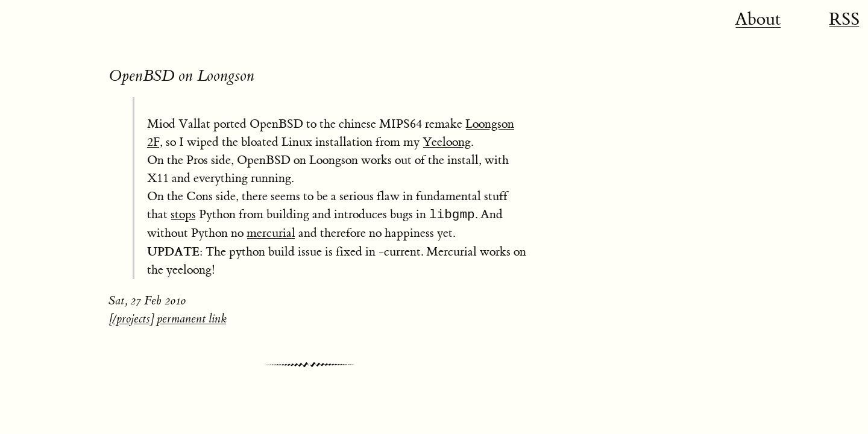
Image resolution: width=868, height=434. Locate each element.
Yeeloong (447, 142)
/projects (131, 319)
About (758, 19)
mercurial (271, 233)
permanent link (192, 319)
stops (183, 214)
